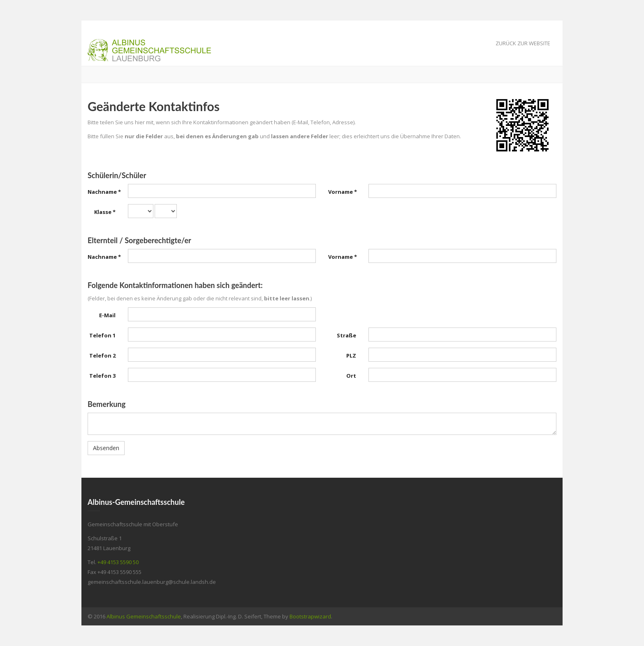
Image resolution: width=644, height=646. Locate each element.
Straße (346, 335)
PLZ (351, 356)
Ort (351, 376)
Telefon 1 (102, 335)
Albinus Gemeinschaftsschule (144, 616)
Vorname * (343, 192)
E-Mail (107, 315)
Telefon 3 (102, 376)
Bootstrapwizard (310, 616)
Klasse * (105, 212)
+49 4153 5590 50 (118, 562)
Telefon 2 (102, 356)
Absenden (106, 448)
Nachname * (104, 192)
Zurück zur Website (523, 43)
